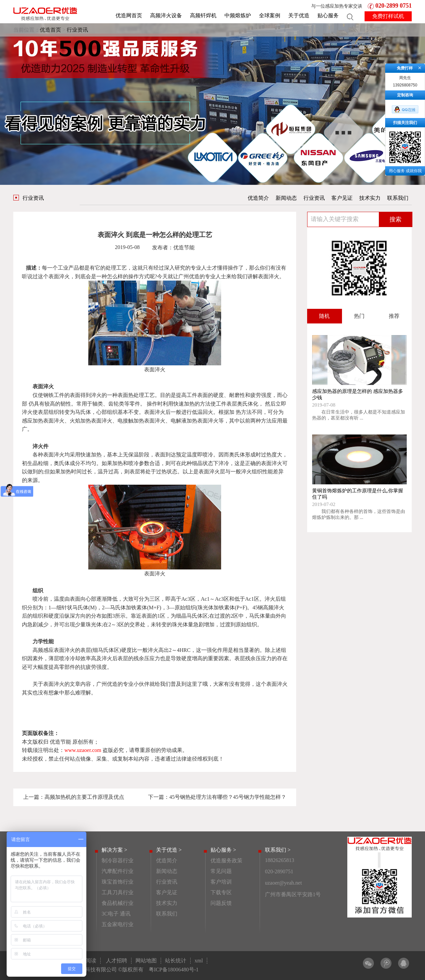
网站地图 (146, 961)
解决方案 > (114, 850)
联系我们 (398, 198)
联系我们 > (278, 850)
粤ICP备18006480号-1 (174, 970)
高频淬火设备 (166, 15)
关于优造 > (169, 850)
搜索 (395, 219)
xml (199, 961)
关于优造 (299, 15)
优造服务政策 (226, 860)
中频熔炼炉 (238, 15)
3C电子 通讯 (116, 914)
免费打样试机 (388, 16)
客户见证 (342, 198)
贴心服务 (328, 15)
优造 (194, 276)
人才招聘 (117, 961)
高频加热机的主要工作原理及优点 (84, 797)
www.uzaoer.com (83, 750)
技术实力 (370, 198)
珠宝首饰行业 (118, 882)
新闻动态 (286, 198)
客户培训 (221, 882)
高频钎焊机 (203, 15)
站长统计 (176, 961)
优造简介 (258, 198)
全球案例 (270, 15)
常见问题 (221, 871)
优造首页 (50, 30)
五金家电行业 (118, 924)
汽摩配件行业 (118, 871)
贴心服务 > (223, 850)
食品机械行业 (118, 903)
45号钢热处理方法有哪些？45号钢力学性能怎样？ (228, 797)
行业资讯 (77, 30)
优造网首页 (129, 15)
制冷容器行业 (118, 860)
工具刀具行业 (118, 892)
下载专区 (221, 892)
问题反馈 (221, 903)
